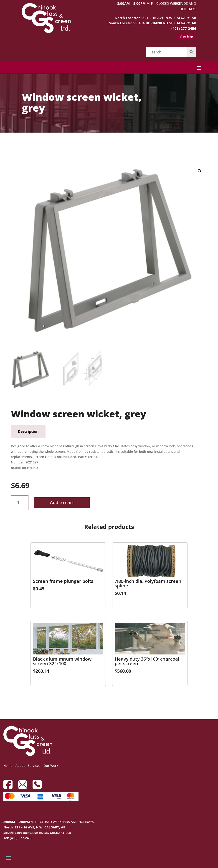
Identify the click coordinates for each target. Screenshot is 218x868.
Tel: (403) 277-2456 (18, 838)
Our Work (51, 766)
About (20, 766)
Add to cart (62, 502)
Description (28, 431)
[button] (200, 171)
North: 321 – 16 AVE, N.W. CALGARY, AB (34, 827)
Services (34, 766)
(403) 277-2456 (184, 28)
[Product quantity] (20, 503)
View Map (186, 36)
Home (8, 766)
